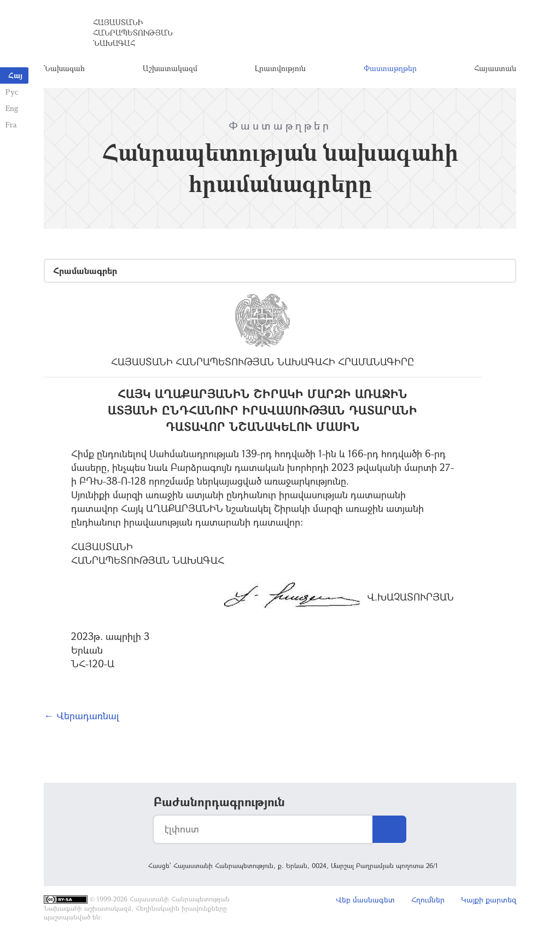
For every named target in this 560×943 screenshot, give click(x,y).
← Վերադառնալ (81, 715)
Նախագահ (64, 68)
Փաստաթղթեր (390, 68)
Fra (11, 124)
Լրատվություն (280, 68)
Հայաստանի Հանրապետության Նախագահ (133, 33)
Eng (12, 108)
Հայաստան (495, 68)
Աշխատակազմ (170, 68)
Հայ (15, 75)
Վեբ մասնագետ (365, 900)
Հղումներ (428, 900)
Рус (12, 92)
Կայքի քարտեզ (489, 900)
